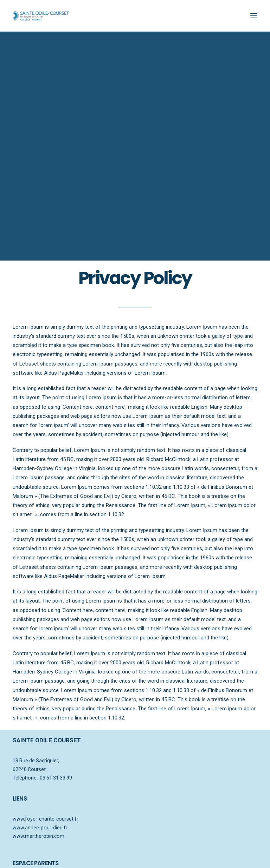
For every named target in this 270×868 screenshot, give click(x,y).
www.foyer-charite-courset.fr (46, 814)
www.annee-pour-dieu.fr (40, 822)
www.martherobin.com (38, 831)
